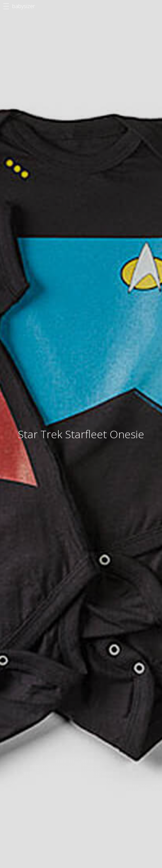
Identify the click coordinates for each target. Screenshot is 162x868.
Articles (81, 784)
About (23, 805)
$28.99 (81, 322)
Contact (26, 820)
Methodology (32, 813)
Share (46, 345)
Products (81, 790)
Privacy (25, 828)
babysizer (24, 6)
